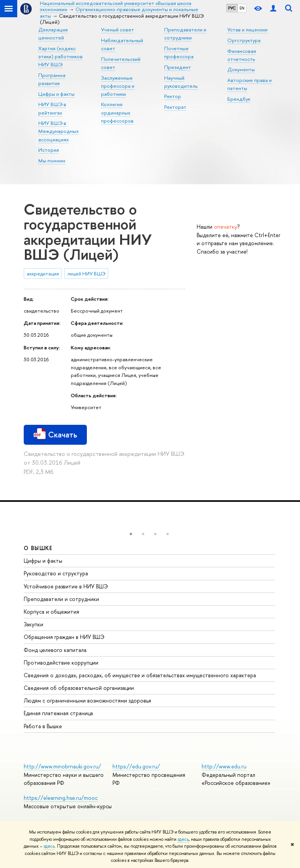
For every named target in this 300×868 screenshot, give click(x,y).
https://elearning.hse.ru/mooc (61, 798)
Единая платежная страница (58, 713)
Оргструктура (244, 40)
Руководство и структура (56, 573)
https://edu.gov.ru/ (136, 766)
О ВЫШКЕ (38, 548)
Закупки (33, 624)
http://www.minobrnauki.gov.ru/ (62, 766)
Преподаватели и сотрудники (61, 599)
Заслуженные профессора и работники (118, 86)
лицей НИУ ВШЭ (86, 274)
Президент (178, 67)
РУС (232, 8)
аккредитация (43, 274)
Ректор (173, 96)
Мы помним (52, 160)
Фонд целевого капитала (55, 650)
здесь (183, 839)
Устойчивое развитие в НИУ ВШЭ (66, 586)
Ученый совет (117, 29)
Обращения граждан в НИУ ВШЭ (64, 637)
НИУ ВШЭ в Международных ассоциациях (59, 131)
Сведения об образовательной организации (79, 688)
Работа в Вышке (43, 726)
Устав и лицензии (247, 29)
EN (242, 8)
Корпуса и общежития (51, 612)
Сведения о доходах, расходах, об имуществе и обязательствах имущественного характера (140, 675)
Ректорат (175, 107)
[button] (131, 534)
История (49, 150)
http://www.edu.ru (224, 766)
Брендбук (239, 99)
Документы (241, 69)
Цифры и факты (56, 94)
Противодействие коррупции (61, 662)
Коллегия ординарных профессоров (117, 112)
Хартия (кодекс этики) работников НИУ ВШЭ (60, 56)
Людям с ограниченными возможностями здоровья (87, 700)
